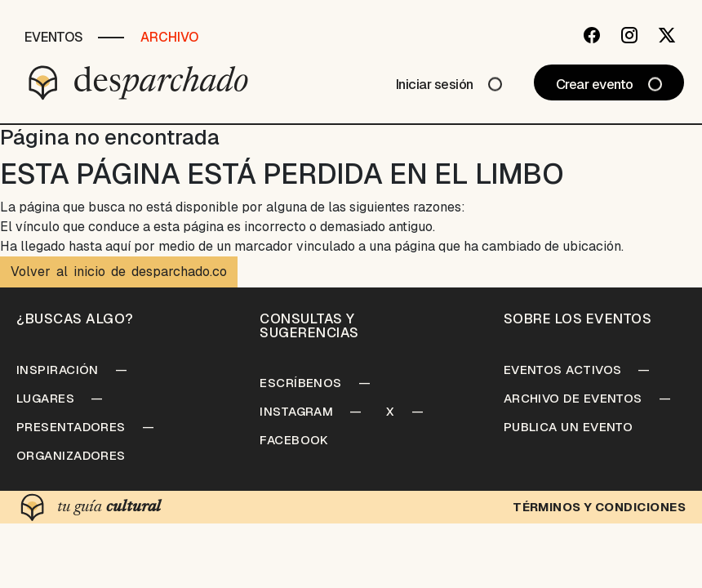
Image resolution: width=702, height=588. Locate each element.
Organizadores (71, 455)
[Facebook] (592, 35)
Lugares (45, 398)
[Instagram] (629, 35)
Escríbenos (301, 383)
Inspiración (58, 370)
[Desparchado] (139, 82)
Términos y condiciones (599, 507)
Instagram (296, 411)
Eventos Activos (563, 370)
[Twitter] (667, 35)
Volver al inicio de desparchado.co (119, 272)
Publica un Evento (569, 427)
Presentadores (71, 427)
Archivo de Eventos (573, 398)
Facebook (294, 440)
